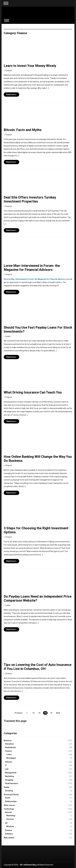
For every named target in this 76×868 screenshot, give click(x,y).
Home (8, 798)
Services (10, 819)
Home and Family (11, 795)
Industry (9, 762)
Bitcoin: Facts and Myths (23, 130)
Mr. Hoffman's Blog (28, 865)
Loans (8, 336)
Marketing (9, 776)
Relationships (11, 801)
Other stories (9, 805)
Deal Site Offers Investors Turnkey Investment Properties (30, 199)
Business (8, 741)
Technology (9, 809)
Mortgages (11, 758)
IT (6, 765)
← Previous (17, 713)
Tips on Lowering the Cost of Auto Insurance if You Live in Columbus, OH (38, 667)
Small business (12, 783)
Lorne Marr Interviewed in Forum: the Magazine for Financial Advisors (32, 268)
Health (7, 787)
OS (6, 823)
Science (8, 830)
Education (9, 744)
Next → (59, 713)
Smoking (9, 791)
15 (51, 713)
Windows (10, 826)
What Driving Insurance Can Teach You (33, 392)
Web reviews (9, 838)
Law (7, 769)
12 (33, 713)
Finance (9, 70)
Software (9, 834)
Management (11, 773)
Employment (10, 747)
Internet (8, 812)
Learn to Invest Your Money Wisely (30, 66)
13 (39, 713)
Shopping (9, 780)
